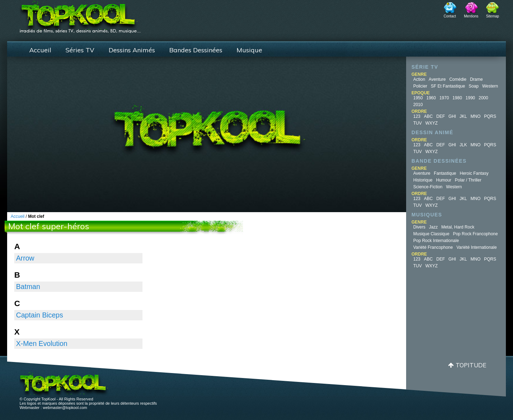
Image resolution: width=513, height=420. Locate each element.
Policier (420, 86)
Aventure (437, 79)
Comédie (458, 79)
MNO (476, 116)
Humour (444, 180)
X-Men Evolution (42, 343)
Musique (249, 50)
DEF (441, 116)
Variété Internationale (476, 247)
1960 (431, 98)
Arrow (25, 258)
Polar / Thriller (468, 180)
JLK (463, 145)
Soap (473, 86)
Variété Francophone (433, 247)
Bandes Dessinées (196, 50)
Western (490, 86)
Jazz (433, 227)
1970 (444, 98)
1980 (457, 98)
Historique (423, 180)
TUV (418, 123)
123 (417, 116)
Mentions (471, 16)
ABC (428, 116)
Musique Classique (431, 234)
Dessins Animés (132, 50)
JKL (463, 116)
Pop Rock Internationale (436, 241)
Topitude (471, 365)
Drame (476, 79)
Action (419, 79)
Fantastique (445, 173)
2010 (418, 105)
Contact (450, 16)
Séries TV (80, 50)
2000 (484, 98)
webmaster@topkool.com (65, 408)
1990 (470, 98)
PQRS (490, 116)
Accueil (40, 50)
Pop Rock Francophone (475, 234)
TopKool (80, 15)
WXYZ (432, 123)
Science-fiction (428, 187)
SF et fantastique (448, 86)
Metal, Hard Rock (458, 227)
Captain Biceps (40, 315)
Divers (419, 227)
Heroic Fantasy (474, 173)
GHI (452, 116)
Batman (28, 287)
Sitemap (493, 16)
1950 (418, 98)
